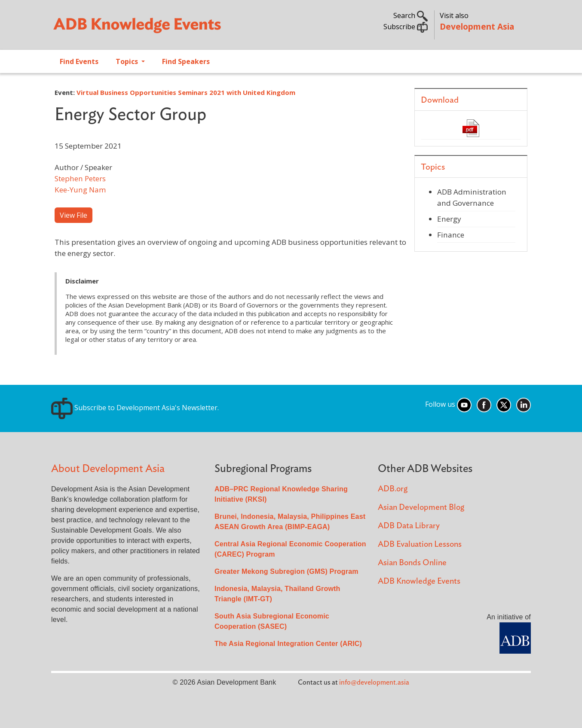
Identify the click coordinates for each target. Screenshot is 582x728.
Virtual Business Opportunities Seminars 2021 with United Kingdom (186, 92)
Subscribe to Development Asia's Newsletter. (135, 408)
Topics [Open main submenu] (128, 61)
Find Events (79, 61)
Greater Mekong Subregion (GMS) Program (286, 571)
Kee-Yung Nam (80, 190)
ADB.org (393, 489)
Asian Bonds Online (412, 563)
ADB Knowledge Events (419, 581)
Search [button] (410, 15)
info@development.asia (374, 682)
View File (74, 215)
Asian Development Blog (421, 507)
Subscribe (406, 27)
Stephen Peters (80, 178)
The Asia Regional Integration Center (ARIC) (288, 644)
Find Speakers (186, 61)
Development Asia (477, 26)
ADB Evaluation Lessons (420, 544)
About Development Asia (108, 469)
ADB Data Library (409, 526)
